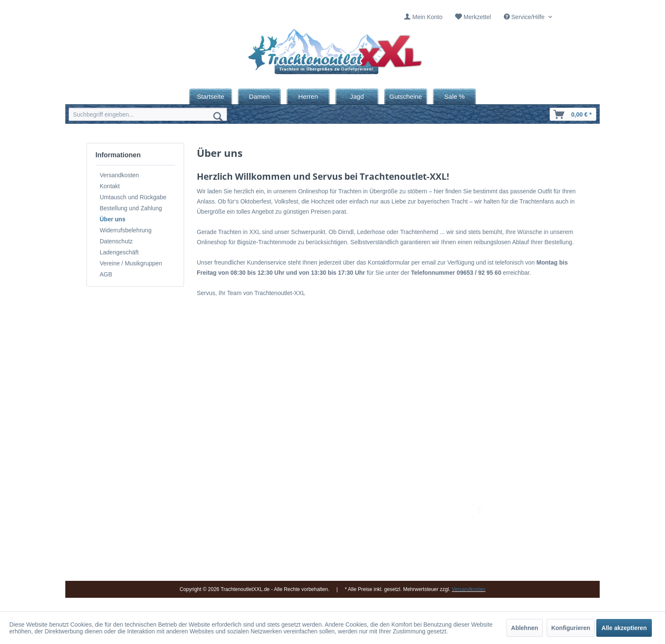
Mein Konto (427, 17)
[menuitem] (423, 17)
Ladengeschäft (119, 252)
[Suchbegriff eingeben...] (148, 114)
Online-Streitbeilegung (415, 549)
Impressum (314, 508)
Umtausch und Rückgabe (133, 197)
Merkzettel (477, 17)
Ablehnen (525, 628)
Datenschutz (116, 241)
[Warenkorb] (573, 114)
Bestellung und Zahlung (131, 208)
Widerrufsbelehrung (126, 230)
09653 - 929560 (185, 519)
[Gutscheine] (406, 96)
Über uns (113, 219)
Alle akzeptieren (624, 628)
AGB (106, 274)
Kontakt (110, 186)
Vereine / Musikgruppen (131, 263)
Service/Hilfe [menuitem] (525, 17)
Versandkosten (119, 175)
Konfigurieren (571, 628)
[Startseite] (211, 96)
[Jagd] (357, 96)
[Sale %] (454, 96)
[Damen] (259, 96)
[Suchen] (218, 116)
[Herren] (308, 96)
